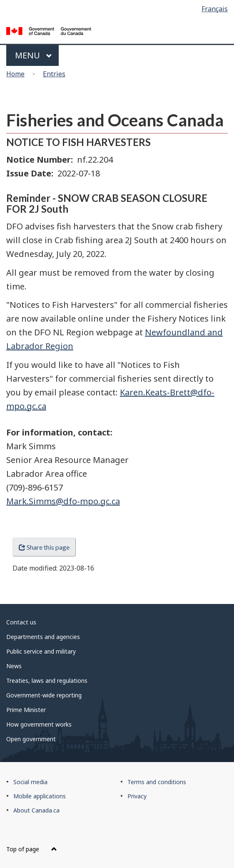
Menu (34, 55)
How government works (39, 724)
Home (15, 74)
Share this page (44, 547)
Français (215, 9)
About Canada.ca (36, 810)
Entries (54, 74)
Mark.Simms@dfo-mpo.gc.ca (63, 501)
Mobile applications (40, 796)
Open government (31, 739)
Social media (30, 782)
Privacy (137, 796)
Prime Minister (26, 710)
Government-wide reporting (44, 695)
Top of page (32, 849)
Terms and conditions (157, 782)
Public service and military (41, 651)
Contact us (21, 622)
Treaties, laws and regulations (47, 681)
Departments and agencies (43, 637)
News (14, 666)
